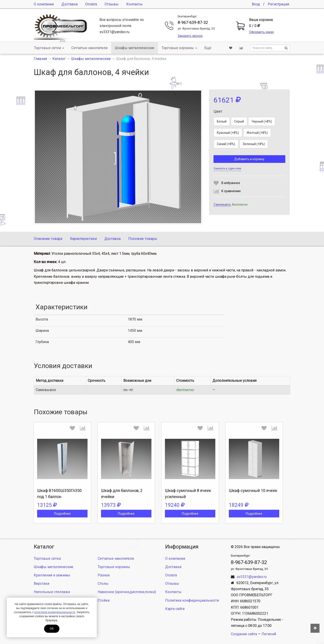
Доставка (70, 4)
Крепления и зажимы (52, 575)
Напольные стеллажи (52, 592)
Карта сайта (175, 609)
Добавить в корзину (249, 159)
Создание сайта (244, 634)
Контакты (134, 4)
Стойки (104, 600)
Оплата (91, 4)
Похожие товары (143, 239)
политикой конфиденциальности (55, 612)
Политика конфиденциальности (192, 600)
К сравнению (231, 191)
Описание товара (48, 239)
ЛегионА (269, 634)
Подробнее (62, 514)
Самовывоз (222, 205)
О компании (44, 4)
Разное (104, 575)
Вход (256, 4)
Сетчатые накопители (89, 48)
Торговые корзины (179, 48)
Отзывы (112, 4)
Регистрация (278, 4)
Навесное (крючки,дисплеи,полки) (127, 592)
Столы (103, 584)
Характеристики (83, 239)
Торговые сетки (49, 48)
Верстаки (42, 584)
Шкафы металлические (135, 48)
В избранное (231, 183)
